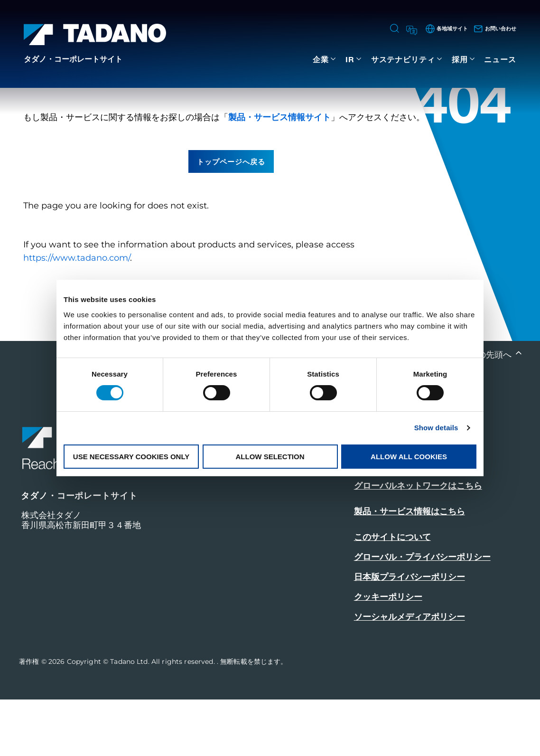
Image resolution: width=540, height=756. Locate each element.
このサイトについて (392, 594)
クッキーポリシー (388, 653)
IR (350, 59)
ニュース (500, 59)
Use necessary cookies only (131, 457)
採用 (460, 59)
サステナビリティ (403, 59)
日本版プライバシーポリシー (410, 633)
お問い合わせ (382, 516)
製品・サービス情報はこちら (410, 568)
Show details (436, 428)
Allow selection (270, 457)
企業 (321, 59)
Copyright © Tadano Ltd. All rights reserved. (142, 718)
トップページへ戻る (231, 217)
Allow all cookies (409, 457)
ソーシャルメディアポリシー (410, 673)
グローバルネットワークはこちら (418, 542)
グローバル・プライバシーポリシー (422, 614)
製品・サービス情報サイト (279, 173)
